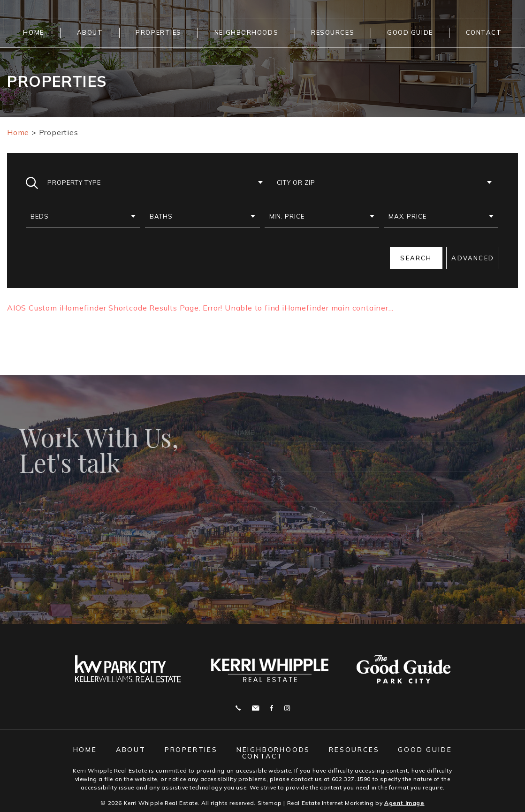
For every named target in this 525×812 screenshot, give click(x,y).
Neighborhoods (246, 32)
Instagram (287, 708)
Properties (159, 32)
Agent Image (404, 803)
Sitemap (270, 803)
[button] (155, 183)
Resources (333, 32)
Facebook (272, 708)
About (90, 32)
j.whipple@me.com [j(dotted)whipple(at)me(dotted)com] (255, 708)
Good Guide (410, 32)
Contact (484, 32)
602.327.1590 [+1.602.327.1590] (351, 779)
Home (33, 32)
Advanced (473, 258)
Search (416, 258)
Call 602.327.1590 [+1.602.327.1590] (238, 708)
